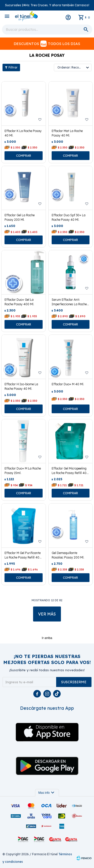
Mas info (47, 793)
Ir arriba (47, 638)
